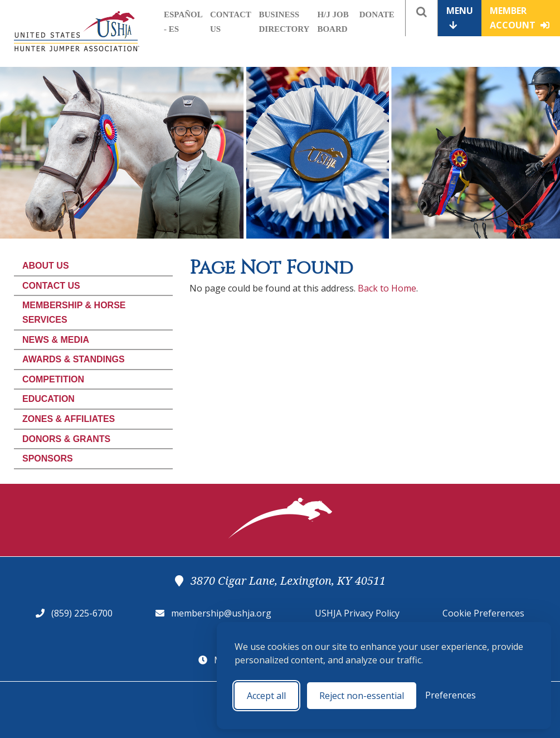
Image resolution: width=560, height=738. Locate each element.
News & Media (56, 340)
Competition (53, 379)
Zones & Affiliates (69, 419)
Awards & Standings (74, 359)
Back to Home (387, 288)
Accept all (266, 696)
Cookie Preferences (483, 613)
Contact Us (51, 286)
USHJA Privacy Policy (357, 613)
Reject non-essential (362, 696)
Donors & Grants (66, 439)
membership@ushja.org (221, 613)
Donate (377, 14)
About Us (46, 266)
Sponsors (48, 458)
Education (48, 399)
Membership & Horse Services (74, 312)
